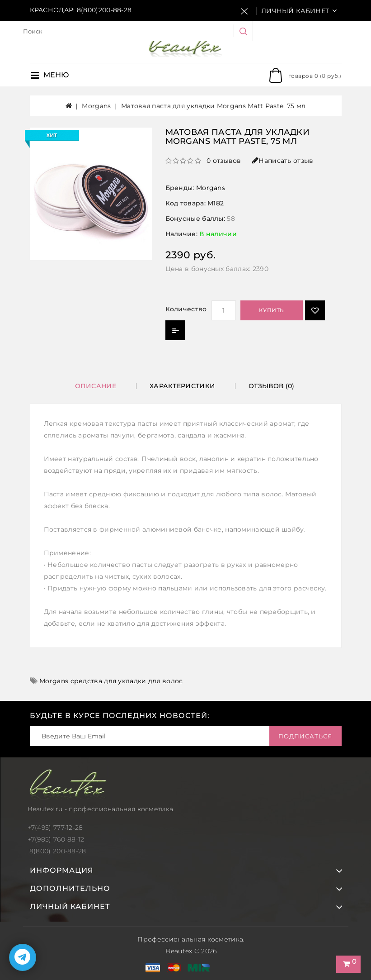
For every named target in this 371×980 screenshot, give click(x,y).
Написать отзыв (283, 161)
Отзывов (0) (271, 386)
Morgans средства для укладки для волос (111, 681)
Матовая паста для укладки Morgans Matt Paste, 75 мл (213, 106)
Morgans (96, 106)
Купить (272, 310)
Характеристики (182, 386)
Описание (96, 386)
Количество (186, 309)
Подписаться (305, 736)
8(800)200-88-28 (104, 10)
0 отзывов (224, 161)
